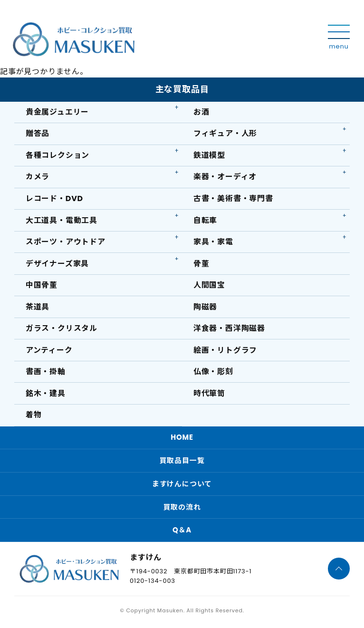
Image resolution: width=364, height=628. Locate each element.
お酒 (201, 112)
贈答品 (38, 134)
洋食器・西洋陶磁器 (229, 330)
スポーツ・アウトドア (66, 243)
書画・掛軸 (46, 373)
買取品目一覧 (182, 462)
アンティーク (49, 352)
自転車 (205, 221)
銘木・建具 (46, 395)
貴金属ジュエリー (57, 112)
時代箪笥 (209, 395)
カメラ (38, 177)
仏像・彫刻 (213, 373)
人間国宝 (209, 286)
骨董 (201, 264)
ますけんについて (182, 486)
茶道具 (38, 308)
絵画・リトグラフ (225, 352)
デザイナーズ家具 (57, 264)
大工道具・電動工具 (62, 221)
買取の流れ (182, 509)
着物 (34, 417)
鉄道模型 (209, 156)
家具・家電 (213, 243)
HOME (182, 439)
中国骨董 (42, 286)
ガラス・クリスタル (62, 330)
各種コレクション (57, 156)
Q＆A (182, 532)
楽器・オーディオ (225, 177)
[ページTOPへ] (339, 571)
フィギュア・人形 (225, 134)
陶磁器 (205, 308)
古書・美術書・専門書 (233, 199)
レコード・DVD (54, 199)
